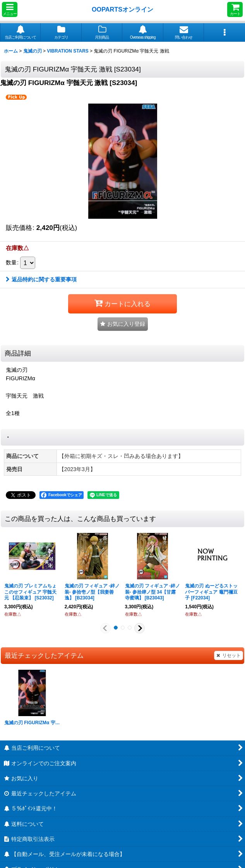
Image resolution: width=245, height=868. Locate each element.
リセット (229, 655)
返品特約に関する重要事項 (41, 279)
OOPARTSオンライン (122, 9)
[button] (10, 9)
